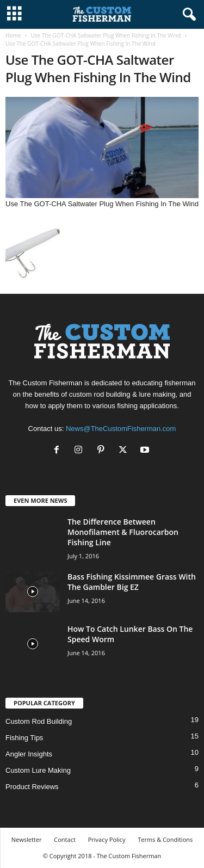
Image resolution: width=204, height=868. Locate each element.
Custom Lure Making (38, 770)
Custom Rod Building (39, 721)
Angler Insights (29, 754)
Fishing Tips (24, 738)
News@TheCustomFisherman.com (121, 429)
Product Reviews (32, 787)
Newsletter (27, 839)
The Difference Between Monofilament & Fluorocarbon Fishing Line (123, 532)
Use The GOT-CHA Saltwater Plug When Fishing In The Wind (106, 35)
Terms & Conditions (165, 839)
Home (13, 35)
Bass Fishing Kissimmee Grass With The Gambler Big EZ (132, 582)
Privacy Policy (107, 839)
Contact (65, 839)
